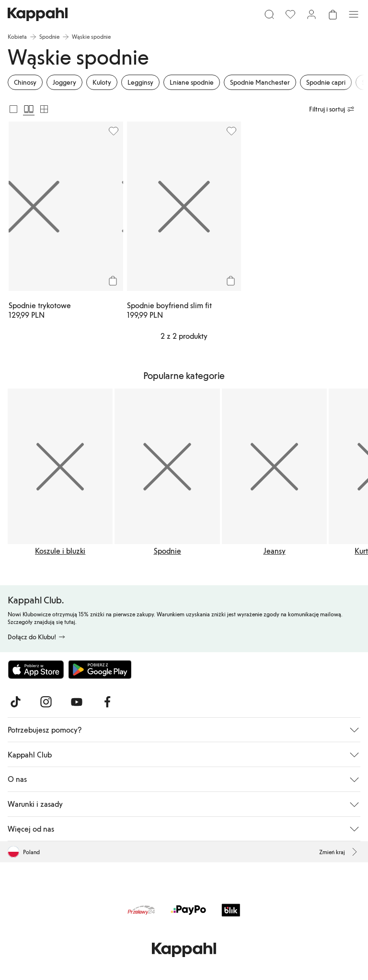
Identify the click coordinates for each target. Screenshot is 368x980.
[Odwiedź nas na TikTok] (15, 702)
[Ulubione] (290, 14)
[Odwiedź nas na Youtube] (77, 702)
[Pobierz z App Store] (36, 669)
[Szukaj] (269, 14)
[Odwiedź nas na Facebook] (107, 702)
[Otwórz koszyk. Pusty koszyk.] (333, 14)
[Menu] (354, 14)
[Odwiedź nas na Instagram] (46, 702)
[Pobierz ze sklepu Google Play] (100, 669)
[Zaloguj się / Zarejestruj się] (311, 14)
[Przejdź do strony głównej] (38, 14)
